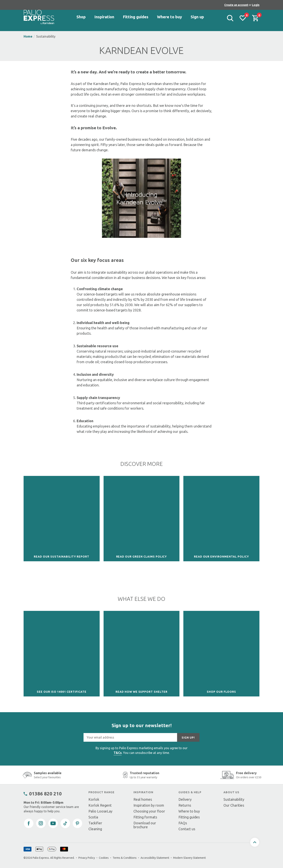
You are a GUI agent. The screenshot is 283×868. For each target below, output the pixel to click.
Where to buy (189, 811)
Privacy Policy (87, 858)
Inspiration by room (149, 805)
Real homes (143, 799)
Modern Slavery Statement (189, 858)
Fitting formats (145, 817)
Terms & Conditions (125, 858)
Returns (185, 805)
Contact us (187, 829)
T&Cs (118, 753)
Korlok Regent (100, 805)
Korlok (94, 799)
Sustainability (234, 799)
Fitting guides (189, 817)
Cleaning (95, 829)
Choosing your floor (149, 811)
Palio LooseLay (100, 811)
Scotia (93, 817)
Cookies (104, 858)
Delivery (185, 799)
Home (28, 36)
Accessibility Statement (155, 858)
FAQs (183, 823)
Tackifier (95, 823)
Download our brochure (145, 825)
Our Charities (234, 805)
